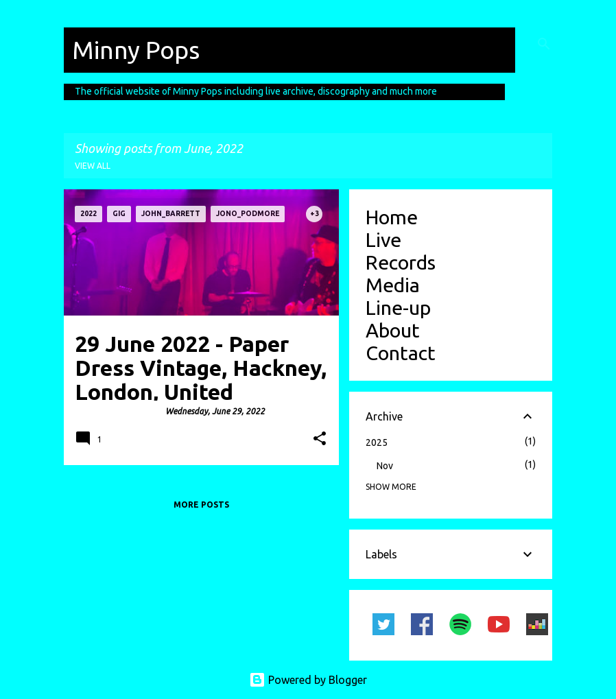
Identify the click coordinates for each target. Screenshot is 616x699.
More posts (201, 505)
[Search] (544, 44)
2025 (377, 442)
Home (392, 217)
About (393, 330)
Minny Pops (136, 50)
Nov (385, 466)
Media (393, 285)
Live (383, 239)
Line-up (398, 307)
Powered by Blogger (308, 680)
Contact (401, 353)
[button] (320, 439)
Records (401, 262)
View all (93, 166)
